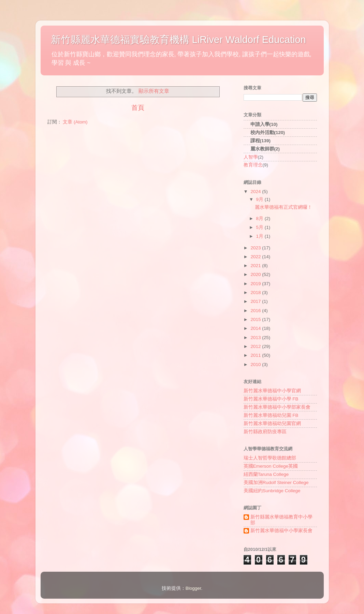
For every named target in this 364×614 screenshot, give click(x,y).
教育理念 (253, 165)
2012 (256, 346)
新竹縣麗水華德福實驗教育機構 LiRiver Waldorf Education (178, 40)
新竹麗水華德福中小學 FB (271, 399)
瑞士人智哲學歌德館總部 (270, 458)
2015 (256, 319)
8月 (260, 218)
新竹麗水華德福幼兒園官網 (272, 423)
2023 (256, 248)
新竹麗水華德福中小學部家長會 (277, 407)
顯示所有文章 (154, 91)
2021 (256, 266)
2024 (256, 192)
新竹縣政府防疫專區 (265, 432)
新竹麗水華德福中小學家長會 (281, 531)
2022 (256, 257)
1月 (260, 236)
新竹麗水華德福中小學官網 (272, 391)
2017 (256, 301)
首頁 (138, 108)
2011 (256, 355)
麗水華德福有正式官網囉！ (283, 207)
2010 (256, 364)
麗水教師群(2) (265, 149)
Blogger (193, 588)
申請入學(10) (264, 124)
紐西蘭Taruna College (266, 474)
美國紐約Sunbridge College (272, 491)
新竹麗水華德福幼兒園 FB (271, 415)
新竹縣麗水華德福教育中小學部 (281, 520)
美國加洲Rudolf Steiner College (276, 483)
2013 (256, 338)
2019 (256, 284)
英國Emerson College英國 (271, 466)
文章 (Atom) (75, 122)
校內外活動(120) (268, 133)
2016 (256, 311)
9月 (260, 199)
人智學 (251, 157)
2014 (256, 328)
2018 (256, 293)
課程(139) (261, 141)
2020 (256, 274)
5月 (260, 227)
